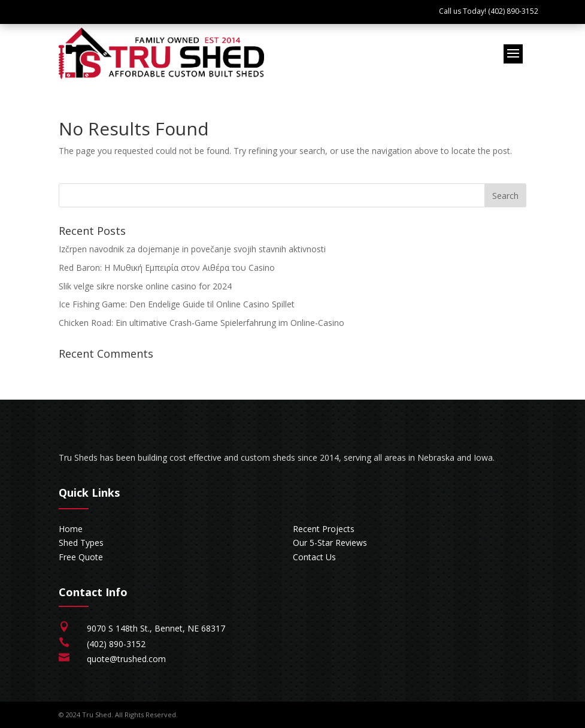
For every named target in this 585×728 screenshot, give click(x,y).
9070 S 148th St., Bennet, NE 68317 (156, 628)
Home (71, 529)
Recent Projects (324, 529)
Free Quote (81, 557)
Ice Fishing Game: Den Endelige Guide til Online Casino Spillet (177, 304)
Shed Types (81, 543)
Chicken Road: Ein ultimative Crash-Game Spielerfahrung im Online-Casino (201, 323)
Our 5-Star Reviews (330, 543)
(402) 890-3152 (116, 644)
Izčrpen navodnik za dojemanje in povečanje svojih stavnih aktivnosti (192, 249)
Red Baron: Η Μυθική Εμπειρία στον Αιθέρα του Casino (167, 268)
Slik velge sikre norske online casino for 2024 (145, 286)
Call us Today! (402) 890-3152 (489, 11)
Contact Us (314, 557)
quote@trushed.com (126, 659)
